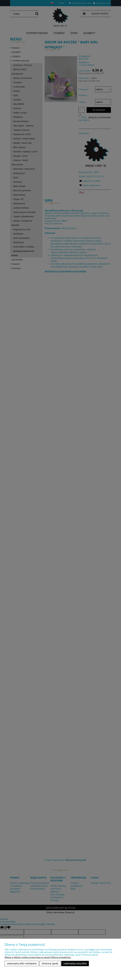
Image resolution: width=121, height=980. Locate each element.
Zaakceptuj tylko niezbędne (22, 963)
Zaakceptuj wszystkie (75, 963)
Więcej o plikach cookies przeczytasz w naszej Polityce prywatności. (38, 957)
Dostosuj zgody (50, 963)
